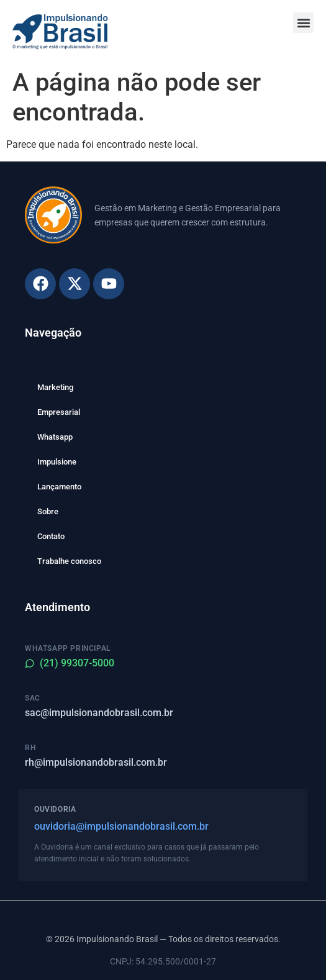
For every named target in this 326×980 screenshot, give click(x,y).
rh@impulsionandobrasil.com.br (96, 762)
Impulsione (57, 462)
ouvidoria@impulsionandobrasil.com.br (121, 826)
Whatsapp (55, 437)
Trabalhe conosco (69, 561)
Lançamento (59, 487)
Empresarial (59, 412)
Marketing (55, 387)
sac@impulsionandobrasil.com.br (99, 713)
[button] (303, 23)
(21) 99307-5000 (70, 663)
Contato (51, 536)
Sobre (48, 511)
